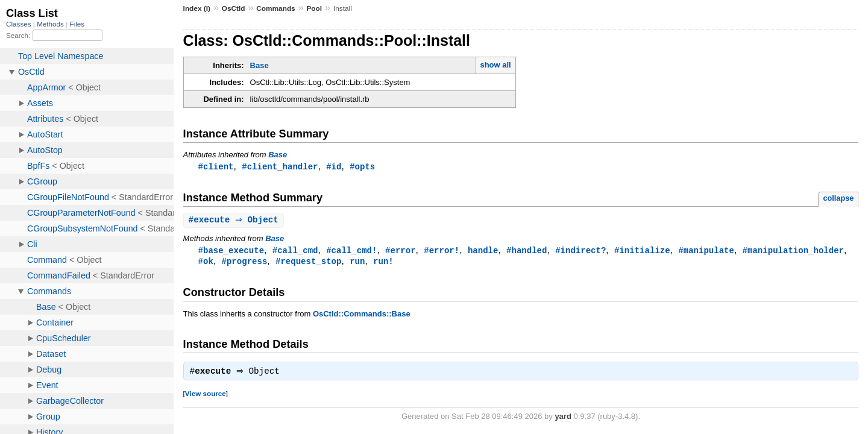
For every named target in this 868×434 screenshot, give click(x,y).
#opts (362, 167)
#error (401, 252)
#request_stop (308, 263)
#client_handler (280, 167)
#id (334, 167)
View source (206, 397)
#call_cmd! (351, 252)
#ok (206, 263)
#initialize (642, 252)
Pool (314, 8)
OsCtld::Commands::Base (362, 316)
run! (383, 263)
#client (216, 167)
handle (483, 252)
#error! (442, 252)
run (357, 263)
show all (495, 65)
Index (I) (197, 8)
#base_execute (231, 252)
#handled (527, 252)
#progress (245, 263)
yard (563, 420)
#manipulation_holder (793, 252)
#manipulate (706, 252)
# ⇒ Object (235, 221)
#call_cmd (295, 252)
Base (259, 65)
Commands (275, 8)
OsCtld (234, 8)
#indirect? (580, 252)
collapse (838, 199)
